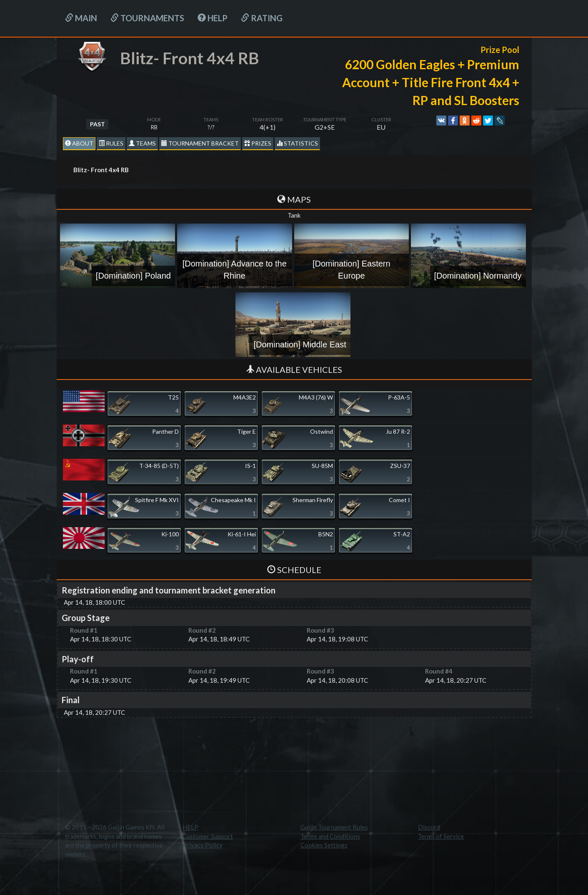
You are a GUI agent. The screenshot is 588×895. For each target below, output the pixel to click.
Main (81, 18)
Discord (429, 827)
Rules (111, 143)
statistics (297, 143)
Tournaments (147, 18)
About (79, 143)
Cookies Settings (324, 845)
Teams (142, 143)
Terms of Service (441, 836)
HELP (213, 18)
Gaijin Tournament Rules (334, 827)
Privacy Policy (203, 845)
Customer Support (208, 836)
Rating (262, 18)
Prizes (258, 143)
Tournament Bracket (200, 143)
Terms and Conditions (330, 836)
